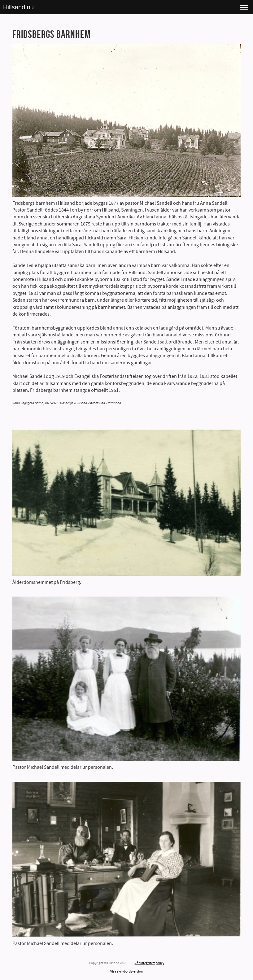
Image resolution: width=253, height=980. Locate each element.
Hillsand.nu (18, 7)
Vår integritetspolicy (149, 963)
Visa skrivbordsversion (126, 972)
